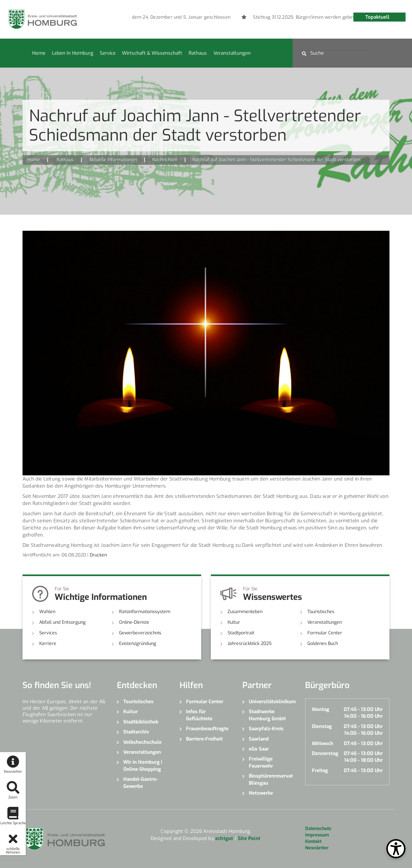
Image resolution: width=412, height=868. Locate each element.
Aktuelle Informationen (113, 160)
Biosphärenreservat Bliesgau (271, 779)
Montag (321, 709)
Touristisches (321, 612)
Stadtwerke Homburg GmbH (267, 715)
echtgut (224, 838)
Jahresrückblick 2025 (250, 644)
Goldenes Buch (323, 644)
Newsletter (317, 848)
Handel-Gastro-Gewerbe (140, 783)
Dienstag (322, 726)
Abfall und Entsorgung (62, 622)
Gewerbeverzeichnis (140, 633)
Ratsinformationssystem (145, 612)
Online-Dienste (134, 622)
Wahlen (47, 612)
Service (108, 53)
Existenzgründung (138, 644)
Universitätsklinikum (272, 702)
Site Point (249, 838)
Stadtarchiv (136, 732)
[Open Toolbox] (396, 849)
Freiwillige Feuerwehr (261, 762)
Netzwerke (261, 793)
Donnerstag (325, 753)
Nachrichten (165, 160)
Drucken (98, 555)
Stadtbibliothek (141, 722)
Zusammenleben (245, 612)
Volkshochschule (142, 742)
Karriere (48, 644)
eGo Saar (259, 749)
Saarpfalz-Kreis (266, 729)
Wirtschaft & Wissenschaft (152, 53)
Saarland (259, 739)
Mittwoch (323, 743)
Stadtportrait (241, 633)
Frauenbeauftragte (207, 729)
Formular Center (325, 633)
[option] (148, 17)
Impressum (317, 835)
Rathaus (198, 53)
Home (39, 53)
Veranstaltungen (232, 53)
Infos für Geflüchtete (199, 715)
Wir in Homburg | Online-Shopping (143, 765)
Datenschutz (318, 829)
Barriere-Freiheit (204, 739)
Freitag (320, 770)
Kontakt (313, 841)
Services (48, 633)
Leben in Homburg (73, 53)
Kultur (234, 622)
